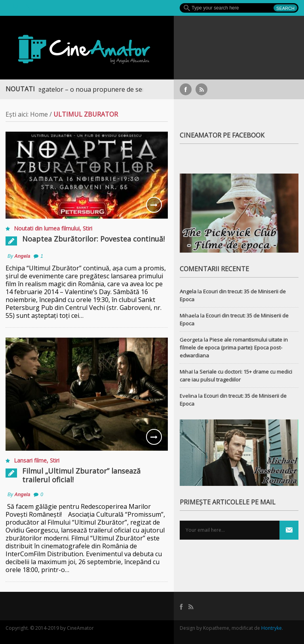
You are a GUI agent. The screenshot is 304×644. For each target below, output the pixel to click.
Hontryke (272, 628)
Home (39, 114)
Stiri (87, 228)
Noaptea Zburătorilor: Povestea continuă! (93, 239)
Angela (22, 256)
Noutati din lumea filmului (47, 228)
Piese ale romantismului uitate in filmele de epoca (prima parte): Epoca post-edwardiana (234, 347)
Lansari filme (30, 460)
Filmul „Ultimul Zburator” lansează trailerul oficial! (81, 475)
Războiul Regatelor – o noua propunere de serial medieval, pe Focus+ (112, 89)
